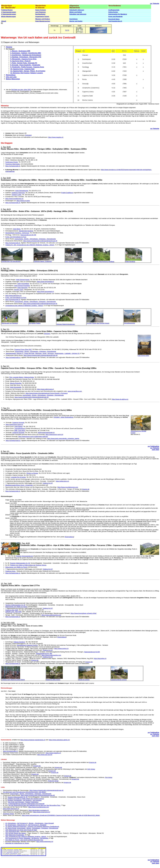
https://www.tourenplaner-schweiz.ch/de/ (83, 613)
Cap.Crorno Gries (143, 356)
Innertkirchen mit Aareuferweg (11, 261)
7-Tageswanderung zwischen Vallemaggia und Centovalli (26, 804)
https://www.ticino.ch (62, 481)
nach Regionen (40, 12)
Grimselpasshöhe (129, 323)
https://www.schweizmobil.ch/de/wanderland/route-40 (40, 241)
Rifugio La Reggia (32, 473)
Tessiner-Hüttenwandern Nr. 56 (20, 563)
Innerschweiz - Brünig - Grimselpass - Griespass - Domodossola (35, 239)
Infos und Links (11, 77)
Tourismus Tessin (8, 814)
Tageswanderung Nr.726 (28, 235)
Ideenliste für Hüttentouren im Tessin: (17, 843)
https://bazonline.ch (100, 658)
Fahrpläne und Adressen (78, 14)
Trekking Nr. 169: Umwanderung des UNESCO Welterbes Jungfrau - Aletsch (30, 245)
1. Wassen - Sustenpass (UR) (20, 51)
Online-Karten (113, 12)
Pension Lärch (19, 290)
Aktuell (4, 21)
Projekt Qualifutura (67, 193)
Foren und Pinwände (115, 16)
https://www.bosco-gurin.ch (14, 425)
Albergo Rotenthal (16, 383)
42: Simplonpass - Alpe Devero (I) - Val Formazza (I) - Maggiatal (26, 825)
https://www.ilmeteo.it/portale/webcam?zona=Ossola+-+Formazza (47, 393)
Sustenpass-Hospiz (12, 162)
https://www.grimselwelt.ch (45, 282)
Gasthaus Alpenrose (18, 193)
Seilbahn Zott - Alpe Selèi (13, 612)
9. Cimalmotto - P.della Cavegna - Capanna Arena (27, 67)
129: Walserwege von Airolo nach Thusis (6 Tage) (21, 830)
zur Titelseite (155, 129)
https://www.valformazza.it (45, 389)
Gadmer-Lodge (16, 195)
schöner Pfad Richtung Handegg (104, 261)
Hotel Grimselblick (23, 284)
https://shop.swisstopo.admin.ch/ (59, 740)
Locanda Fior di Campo (18, 477)
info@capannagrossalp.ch (46, 433)
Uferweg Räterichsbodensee (66, 324)
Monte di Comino (84, 680)
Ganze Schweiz (41, 10)
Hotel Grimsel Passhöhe (22, 286)
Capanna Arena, (11, 571)
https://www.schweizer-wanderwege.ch (33, 740)
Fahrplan (47, 334)
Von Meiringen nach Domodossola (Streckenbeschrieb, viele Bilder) (24, 792)
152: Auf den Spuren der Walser (16, 833)
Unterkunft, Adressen (77, 10)
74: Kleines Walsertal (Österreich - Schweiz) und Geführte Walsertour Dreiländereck (32, 827)
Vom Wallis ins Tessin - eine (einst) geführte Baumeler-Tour (24, 840)
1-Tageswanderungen (9, 12)
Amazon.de (86, 489)
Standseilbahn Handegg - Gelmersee (17, 233)
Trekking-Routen (7, 10)
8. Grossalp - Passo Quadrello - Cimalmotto (25, 65)
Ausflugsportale (114, 10)
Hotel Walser (18, 427)
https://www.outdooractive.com (51, 615)
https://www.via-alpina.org (120, 399)
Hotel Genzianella (16, 387)
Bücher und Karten (76, 21)
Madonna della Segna (53, 680)
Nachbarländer (40, 14)
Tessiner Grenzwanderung (24, 556)
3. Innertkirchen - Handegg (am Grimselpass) (26, 55)
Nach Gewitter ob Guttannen (74, 261)
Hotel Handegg (130, 261)
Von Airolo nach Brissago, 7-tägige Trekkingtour (23, 802)
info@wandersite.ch (115, 21)
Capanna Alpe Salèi (12, 610)
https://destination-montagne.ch (39, 810)
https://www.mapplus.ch (56, 137)
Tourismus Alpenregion (13, 164)
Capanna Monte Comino (119, 680)
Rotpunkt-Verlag (53, 781)
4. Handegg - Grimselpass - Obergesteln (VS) (26, 57)
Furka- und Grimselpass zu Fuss (16, 237)
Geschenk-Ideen (114, 19)
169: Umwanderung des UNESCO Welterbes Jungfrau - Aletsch (26, 837)
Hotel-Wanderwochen (43, 21)
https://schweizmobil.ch (13, 166)
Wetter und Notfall (76, 12)
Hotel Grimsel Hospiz (23, 280)
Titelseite (156, 3)
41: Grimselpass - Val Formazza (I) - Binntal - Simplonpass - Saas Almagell (29, 823)
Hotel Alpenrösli (22, 288)
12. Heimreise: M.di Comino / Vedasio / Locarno (27, 73)
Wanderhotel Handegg (26, 231)
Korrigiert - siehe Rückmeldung (64, 417)
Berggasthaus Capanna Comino (27, 645)
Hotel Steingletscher (22, 191)
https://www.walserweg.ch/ (45, 842)
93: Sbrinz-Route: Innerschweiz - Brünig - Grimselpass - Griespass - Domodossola (32, 828)
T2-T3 (67, 30)
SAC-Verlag (91, 769)
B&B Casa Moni (19, 431)
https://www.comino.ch (61, 649)
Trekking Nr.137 (48, 483)
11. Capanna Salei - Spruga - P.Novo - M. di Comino (28, 71)
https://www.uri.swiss (23, 201)
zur (151, 3)
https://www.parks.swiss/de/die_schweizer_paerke (63, 438)
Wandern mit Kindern (43, 19)
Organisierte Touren (42, 16)
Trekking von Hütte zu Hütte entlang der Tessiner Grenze (28, 565)
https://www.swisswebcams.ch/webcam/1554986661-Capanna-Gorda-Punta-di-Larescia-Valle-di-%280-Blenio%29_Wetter (61, 815)
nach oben (155, 450)
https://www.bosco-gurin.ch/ (54, 434)
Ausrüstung (73, 19)
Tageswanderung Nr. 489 (44, 653)
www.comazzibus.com (75, 391)
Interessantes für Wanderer (118, 14)
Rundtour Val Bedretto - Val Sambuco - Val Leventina (24, 800)
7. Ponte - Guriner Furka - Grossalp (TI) (24, 63)
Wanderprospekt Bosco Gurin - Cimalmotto (19, 485)
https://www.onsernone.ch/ (41, 812)
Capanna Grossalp (18, 423)
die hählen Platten (35, 323)
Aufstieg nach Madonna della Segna (13, 680)
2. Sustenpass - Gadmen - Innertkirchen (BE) (26, 53)
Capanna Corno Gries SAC (23, 349)
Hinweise (9, 47)
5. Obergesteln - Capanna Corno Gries (23, 59)
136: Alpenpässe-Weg (12, 832)
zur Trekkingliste (153, 446)
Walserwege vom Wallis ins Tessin (16, 567)
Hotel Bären (17, 229)
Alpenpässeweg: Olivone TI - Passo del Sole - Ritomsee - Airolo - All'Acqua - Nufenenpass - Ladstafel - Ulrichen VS (43, 353)
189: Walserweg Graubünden (15, 835)
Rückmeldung (11, 75)
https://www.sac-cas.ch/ (45, 755)
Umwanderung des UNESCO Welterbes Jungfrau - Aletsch (24, 306)
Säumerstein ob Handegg (10, 323)
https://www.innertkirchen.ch (14, 199)
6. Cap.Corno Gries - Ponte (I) (20, 61)
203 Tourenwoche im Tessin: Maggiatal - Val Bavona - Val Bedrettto (27, 838)
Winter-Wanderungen (8, 16)
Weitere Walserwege (13, 79)
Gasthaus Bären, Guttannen (43, 261)
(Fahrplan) (28, 135)
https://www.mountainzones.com (68, 487)
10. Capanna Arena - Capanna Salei (22, 69)
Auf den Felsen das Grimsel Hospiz (98, 323)
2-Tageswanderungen (9, 14)
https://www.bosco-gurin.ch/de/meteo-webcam (33, 436)
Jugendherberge (20, 429)
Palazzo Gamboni (19, 642)
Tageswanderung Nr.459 (92, 652)
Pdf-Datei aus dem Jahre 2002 (21, 90)
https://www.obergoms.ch (13, 296)
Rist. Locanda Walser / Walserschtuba (22, 377)
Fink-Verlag (109, 777)
